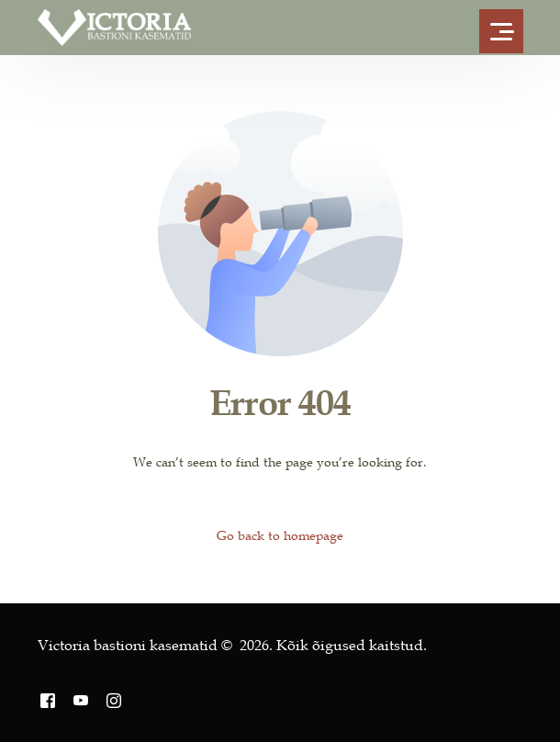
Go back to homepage (280, 535)
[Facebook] (48, 700)
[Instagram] (114, 700)
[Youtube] (81, 700)
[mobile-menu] (505, 28)
